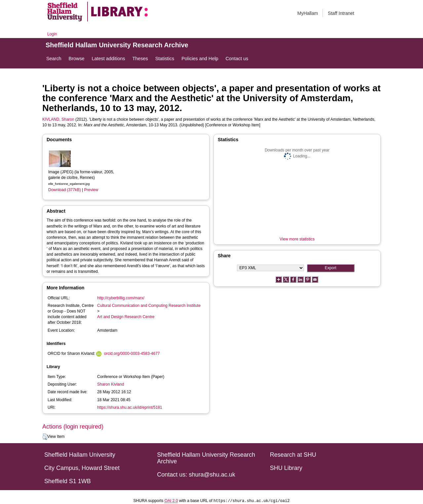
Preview (91, 190)
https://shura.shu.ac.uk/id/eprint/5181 (130, 407)
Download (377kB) (65, 190)
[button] (45, 437)
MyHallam (308, 13)
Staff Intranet (341, 13)
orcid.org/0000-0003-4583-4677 (132, 354)
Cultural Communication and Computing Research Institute (149, 306)
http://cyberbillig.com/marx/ (121, 298)
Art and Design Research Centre (126, 317)
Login (52, 34)
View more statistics (297, 239)
